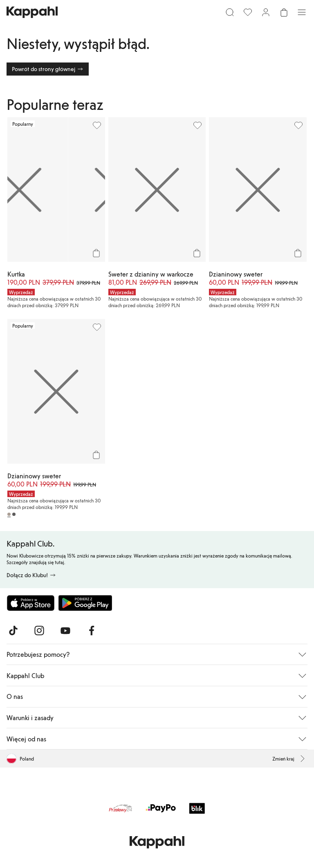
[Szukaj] (230, 12)
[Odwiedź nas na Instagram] (39, 631)
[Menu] (302, 12)
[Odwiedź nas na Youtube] (65, 631)
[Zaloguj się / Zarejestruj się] (266, 12)
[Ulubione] (248, 12)
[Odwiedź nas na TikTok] (13, 631)
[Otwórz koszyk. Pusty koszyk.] (284, 12)
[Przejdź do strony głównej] (32, 12)
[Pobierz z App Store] (31, 603)
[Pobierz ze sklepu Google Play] (85, 603)
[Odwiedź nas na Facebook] (92, 631)
